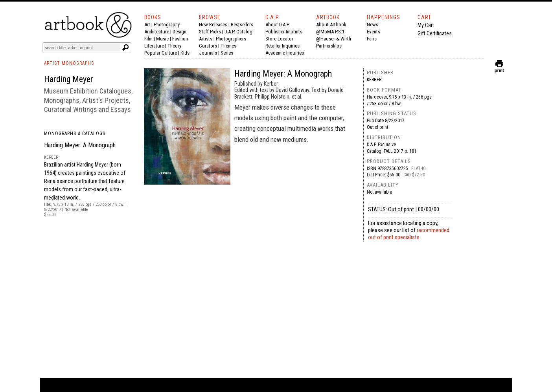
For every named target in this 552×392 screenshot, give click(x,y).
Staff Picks (210, 32)
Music (162, 39)
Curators (208, 46)
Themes (228, 46)
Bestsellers (242, 25)
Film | (150, 39)
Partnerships (329, 46)
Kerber (374, 80)
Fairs (372, 39)
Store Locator (279, 39)
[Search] (82, 48)
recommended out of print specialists (409, 234)
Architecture (157, 32)
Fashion (180, 39)
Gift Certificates (435, 33)
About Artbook (331, 25)
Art (147, 25)
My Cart (426, 25)
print (499, 69)
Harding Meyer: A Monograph (80, 145)
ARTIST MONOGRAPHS (69, 63)
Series (227, 53)
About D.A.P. (278, 25)
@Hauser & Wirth (334, 39)
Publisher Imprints (284, 32)
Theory (174, 46)
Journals (208, 53)
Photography (167, 25)
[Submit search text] (125, 48)
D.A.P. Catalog (238, 32)
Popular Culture (161, 53)
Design (179, 32)
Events (374, 32)
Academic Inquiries (285, 53)
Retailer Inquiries (282, 46)
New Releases (213, 25)
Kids (185, 53)
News (373, 25)
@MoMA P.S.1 (330, 32)
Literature (154, 46)
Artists (206, 39)
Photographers (231, 39)
